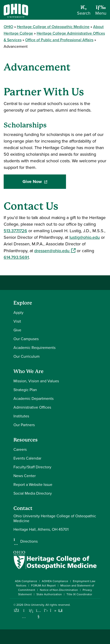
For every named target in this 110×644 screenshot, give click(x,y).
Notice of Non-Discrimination (59, 590)
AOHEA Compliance (55, 581)
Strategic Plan (25, 390)
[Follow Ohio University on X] (46, 610)
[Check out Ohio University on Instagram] (24, 617)
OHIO (8, 27)
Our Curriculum (27, 356)
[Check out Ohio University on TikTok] (53, 610)
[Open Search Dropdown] (84, 12)
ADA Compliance (26, 581)
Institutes (21, 416)
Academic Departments (33, 399)
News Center (25, 476)
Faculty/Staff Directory (32, 467)
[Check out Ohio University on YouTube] (38, 613)
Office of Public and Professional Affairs (59, 40)
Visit (17, 321)
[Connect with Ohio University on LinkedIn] (31, 610)
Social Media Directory (33, 493)
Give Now (44, 182)
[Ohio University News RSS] (60, 610)
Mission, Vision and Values (36, 381)
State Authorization (49, 594)
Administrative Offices (32, 407)
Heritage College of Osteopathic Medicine (53, 27)
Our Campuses (26, 339)
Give (17, 330)
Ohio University (34, 605)
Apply (18, 312)
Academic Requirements (34, 348)
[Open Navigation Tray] (101, 12)
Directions (29, 541)
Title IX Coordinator (79, 594)
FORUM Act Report (43, 586)
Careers (20, 449)
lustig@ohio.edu (85, 237)
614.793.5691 (16, 257)
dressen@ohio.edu (55, 251)
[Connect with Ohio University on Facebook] (16, 610)
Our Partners (24, 425)
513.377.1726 (15, 231)
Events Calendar (27, 458)
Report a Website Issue (33, 485)
